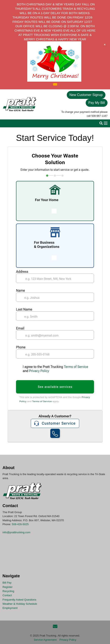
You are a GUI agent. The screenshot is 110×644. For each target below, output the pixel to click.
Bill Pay (7, 583)
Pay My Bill (97, 103)
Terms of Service (76, 367)
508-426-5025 (20, 524)
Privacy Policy (39, 371)
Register (7, 587)
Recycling (8, 591)
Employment (10, 608)
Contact (7, 595)
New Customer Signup (86, 95)
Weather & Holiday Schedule (20, 604)
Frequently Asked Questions (19, 599)
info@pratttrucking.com (16, 532)
